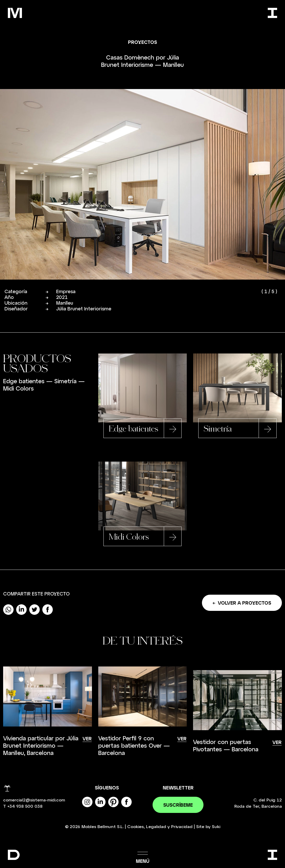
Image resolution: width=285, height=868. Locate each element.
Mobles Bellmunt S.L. (103, 827)
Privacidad (182, 827)
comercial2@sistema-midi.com (34, 800)
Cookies (135, 827)
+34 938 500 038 (25, 807)
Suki (216, 827)
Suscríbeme (178, 805)
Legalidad (156, 827)
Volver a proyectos (242, 603)
